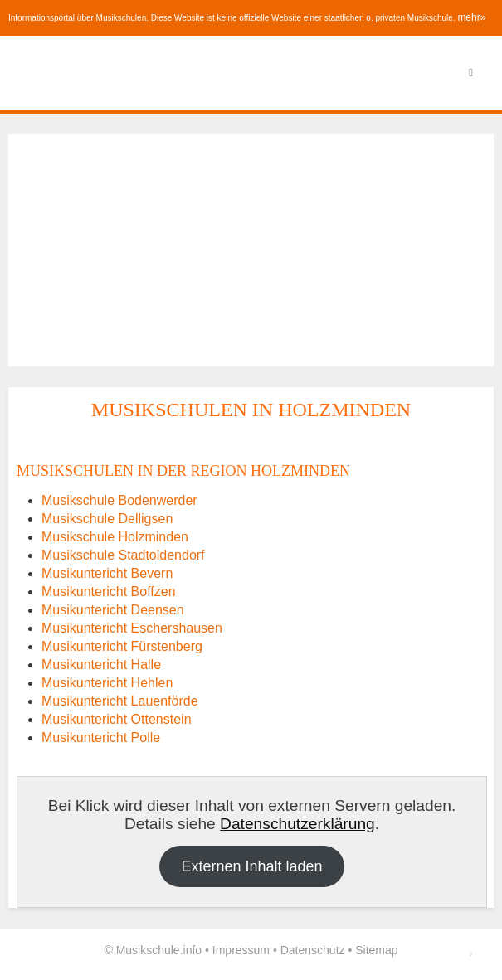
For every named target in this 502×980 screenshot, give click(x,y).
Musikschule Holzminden (115, 537)
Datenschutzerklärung (297, 824)
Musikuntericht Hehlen (107, 683)
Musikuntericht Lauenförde (120, 701)
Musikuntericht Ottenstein (117, 719)
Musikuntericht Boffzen (109, 592)
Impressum (241, 950)
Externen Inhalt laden (251, 866)
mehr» (471, 17)
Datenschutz (313, 950)
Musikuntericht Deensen (113, 610)
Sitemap (376, 950)
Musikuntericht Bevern (107, 573)
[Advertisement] (251, 250)
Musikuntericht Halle (101, 665)
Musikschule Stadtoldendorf (123, 555)
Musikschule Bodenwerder (119, 500)
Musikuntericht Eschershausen (132, 628)
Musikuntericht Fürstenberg (122, 646)
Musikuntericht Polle (101, 737)
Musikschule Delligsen (107, 519)
